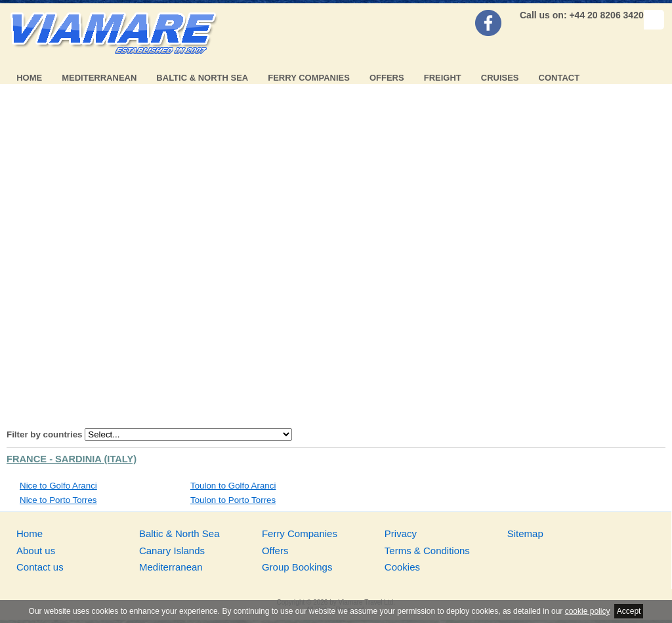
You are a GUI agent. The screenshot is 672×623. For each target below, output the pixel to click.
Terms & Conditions (427, 551)
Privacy (401, 533)
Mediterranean (99, 78)
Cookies (402, 567)
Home (29, 78)
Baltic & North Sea (202, 78)
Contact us (40, 567)
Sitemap (525, 533)
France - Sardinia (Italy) (72, 459)
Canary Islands (172, 551)
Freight (443, 78)
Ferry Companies (309, 78)
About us (36, 551)
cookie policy (588, 611)
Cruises (500, 78)
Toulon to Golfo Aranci (233, 486)
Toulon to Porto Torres (233, 500)
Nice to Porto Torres (58, 500)
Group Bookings (297, 567)
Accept (629, 611)
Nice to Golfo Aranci (58, 486)
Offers (387, 78)
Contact (559, 78)
